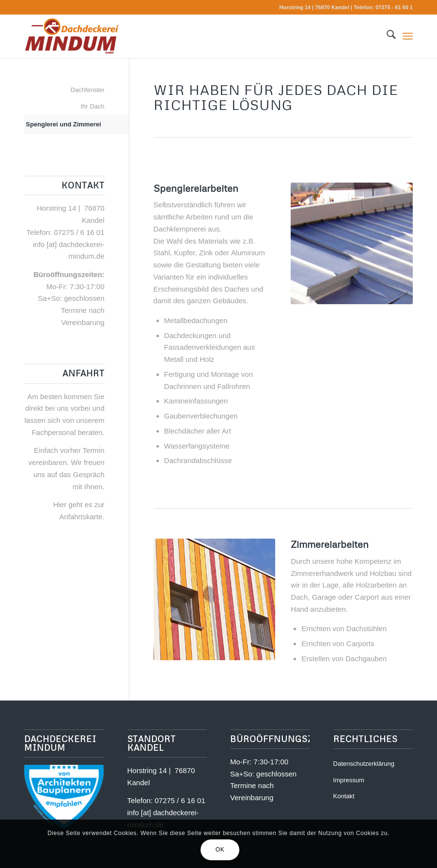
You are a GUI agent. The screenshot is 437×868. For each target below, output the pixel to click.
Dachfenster (87, 90)
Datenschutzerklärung (364, 764)
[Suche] (386, 36)
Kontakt (344, 796)
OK (220, 850)
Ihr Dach (92, 106)
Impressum (349, 780)
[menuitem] (386, 36)
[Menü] (408, 36)
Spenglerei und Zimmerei (63, 124)
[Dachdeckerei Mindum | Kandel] (72, 36)
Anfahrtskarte (81, 517)
